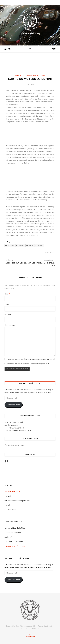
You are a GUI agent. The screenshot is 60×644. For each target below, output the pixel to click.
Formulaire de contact (13, 491)
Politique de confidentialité (15, 546)
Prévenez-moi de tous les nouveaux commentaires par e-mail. (31, 359)
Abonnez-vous (14, 405)
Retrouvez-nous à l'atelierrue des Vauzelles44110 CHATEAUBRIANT (15, 425)
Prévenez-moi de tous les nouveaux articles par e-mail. (28, 364)
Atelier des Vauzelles (36, 75)
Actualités (20, 75)
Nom (7, 294)
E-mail (8, 304)
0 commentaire (50, 252)
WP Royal (36, 629)
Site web (8, 315)
